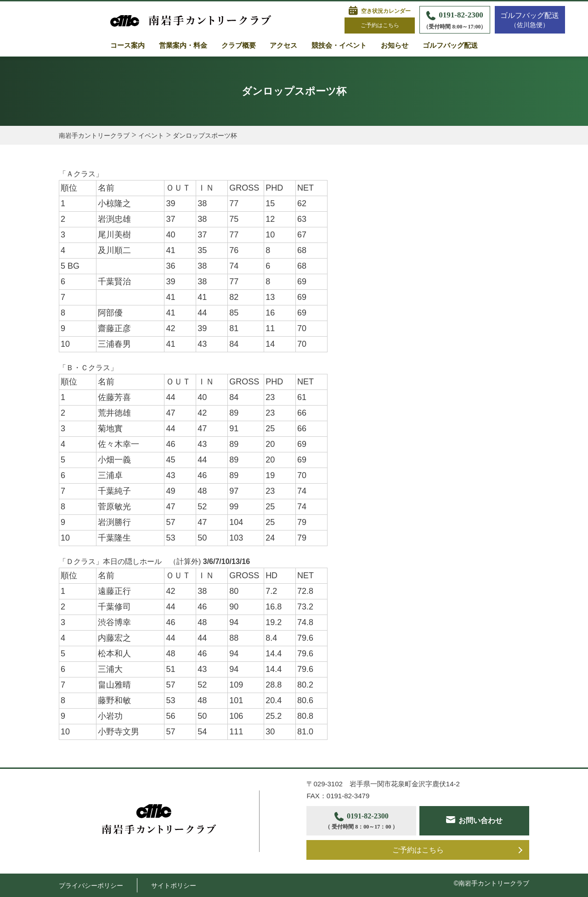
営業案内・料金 (183, 45)
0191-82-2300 (455, 21)
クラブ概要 (239, 45)
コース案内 (127, 45)
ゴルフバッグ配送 (450, 45)
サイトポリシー (174, 886)
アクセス (283, 45)
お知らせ (395, 45)
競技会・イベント (339, 45)
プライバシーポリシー (91, 886)
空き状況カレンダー (386, 11)
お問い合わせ (481, 821)
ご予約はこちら (380, 25)
